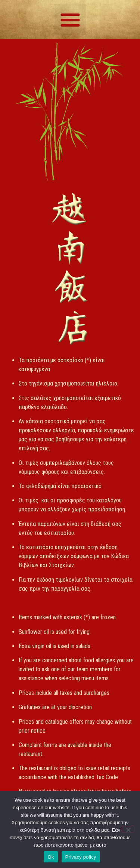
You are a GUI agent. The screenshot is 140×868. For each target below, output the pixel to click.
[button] (70, 19)
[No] (128, 829)
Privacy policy (81, 857)
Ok (51, 857)
